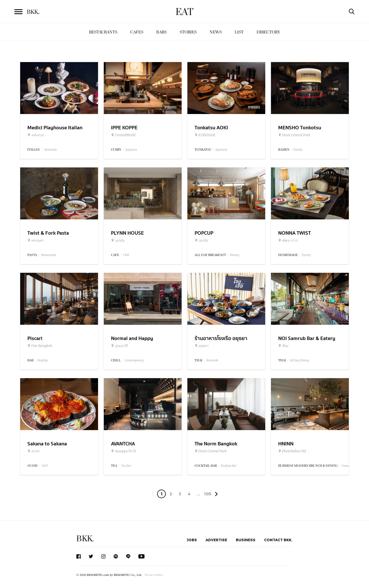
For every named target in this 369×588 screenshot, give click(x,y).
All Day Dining (300, 360)
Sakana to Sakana (47, 444)
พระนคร (35, 240)
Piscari (35, 338)
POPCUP (204, 233)
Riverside (212, 360)
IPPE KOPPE (124, 128)
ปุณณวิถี (119, 346)
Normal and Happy (132, 338)
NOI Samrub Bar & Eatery (307, 338)
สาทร (33, 451)
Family (298, 150)
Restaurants (103, 32)
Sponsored (170, 107)
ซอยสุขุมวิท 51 (124, 451)
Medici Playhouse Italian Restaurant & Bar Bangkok (57, 131)
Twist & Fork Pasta (48, 233)
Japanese (131, 150)
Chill (126, 255)
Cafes (137, 32)
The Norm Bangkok (216, 444)
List (239, 32)
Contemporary (134, 360)
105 (208, 494)
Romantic (51, 150)
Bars (161, 32)
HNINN (286, 444)
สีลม (283, 346)
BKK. (85, 539)
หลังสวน (35, 135)
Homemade (49, 255)
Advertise (216, 540)
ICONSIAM (205, 135)
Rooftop (43, 360)
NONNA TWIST (294, 233)
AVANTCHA (123, 444)
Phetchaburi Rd (292, 451)
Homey (235, 255)
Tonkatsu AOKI (211, 128)
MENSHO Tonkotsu (300, 128)
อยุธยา (202, 346)
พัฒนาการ (288, 240)
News (216, 32)
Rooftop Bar (229, 466)
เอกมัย (118, 240)
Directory (268, 32)
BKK (33, 12)
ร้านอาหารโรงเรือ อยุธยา (221, 338)
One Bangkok (40, 346)
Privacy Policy (154, 575)
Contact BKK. (278, 540)
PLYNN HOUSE (127, 233)
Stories (188, 32)
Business (246, 540)
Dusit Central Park (294, 135)
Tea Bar (126, 466)
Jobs (192, 540)
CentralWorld (123, 135)
